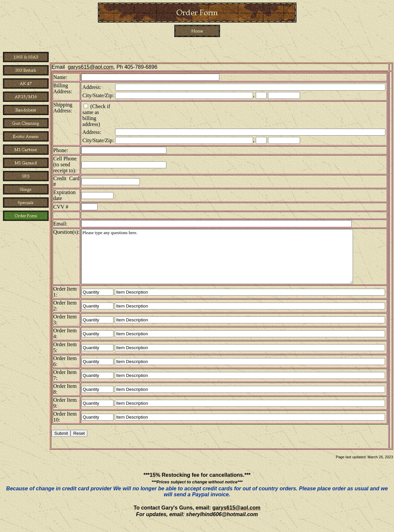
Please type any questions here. (217, 257)
